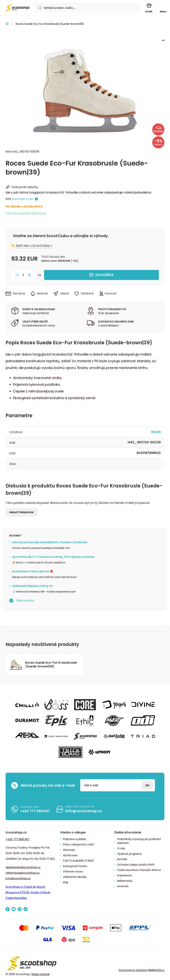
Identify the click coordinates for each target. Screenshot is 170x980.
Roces (156, 432)
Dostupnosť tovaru (75, 866)
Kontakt (122, 859)
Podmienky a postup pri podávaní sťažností (139, 841)
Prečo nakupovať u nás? (79, 844)
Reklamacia (125, 881)
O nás (121, 848)
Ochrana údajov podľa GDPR (136, 865)
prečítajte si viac (23, 199)
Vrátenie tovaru (73, 872)
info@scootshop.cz (84, 811)
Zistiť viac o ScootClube (33, 246)
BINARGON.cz (156, 970)
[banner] (17, 8)
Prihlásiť (147, 785)
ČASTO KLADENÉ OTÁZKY (79, 861)
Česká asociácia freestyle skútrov (139, 870)
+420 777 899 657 (35, 811)
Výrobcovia (70, 855)
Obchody (69, 850)
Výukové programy (130, 854)
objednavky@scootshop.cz (23, 867)
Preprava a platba (74, 839)
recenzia (123, 886)
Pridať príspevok (22, 512)
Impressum (125, 875)
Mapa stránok (41, 974)
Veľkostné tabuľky (75, 877)
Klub (66, 882)
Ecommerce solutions (133, 970)
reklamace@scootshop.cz (23, 873)
